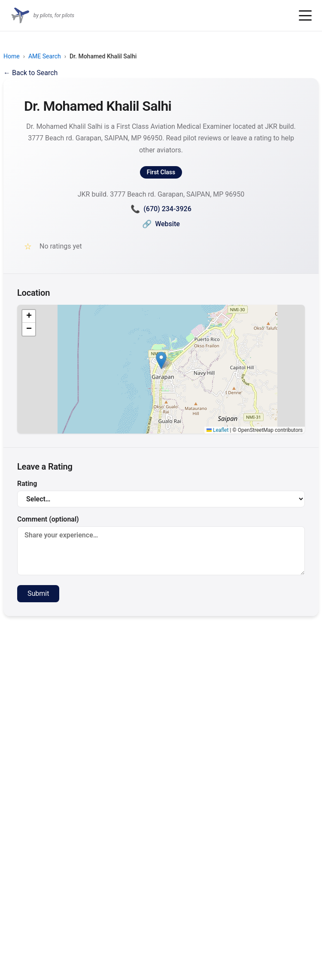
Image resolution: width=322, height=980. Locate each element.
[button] (161, 360)
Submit (38, 593)
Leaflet (217, 430)
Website (161, 224)
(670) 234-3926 (161, 209)
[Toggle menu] (305, 15)
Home (12, 56)
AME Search (45, 56)
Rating (161, 493)
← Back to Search (30, 73)
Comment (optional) (161, 545)
